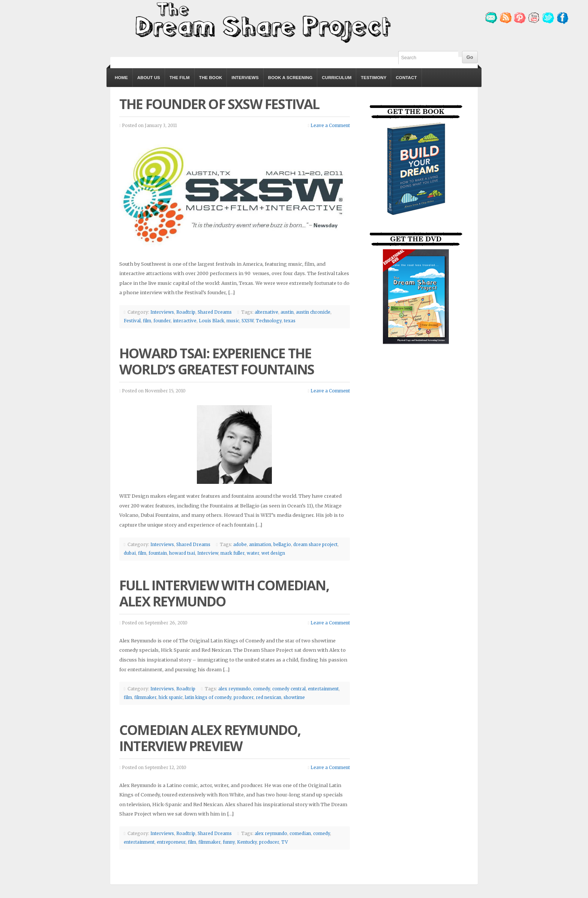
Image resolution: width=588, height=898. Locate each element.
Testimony (373, 78)
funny (229, 842)
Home (121, 78)
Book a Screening (290, 78)
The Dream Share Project (262, 22)
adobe (240, 545)
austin (287, 312)
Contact (406, 78)
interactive (185, 321)
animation (260, 545)
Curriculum (337, 78)
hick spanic (171, 697)
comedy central (289, 689)
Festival (132, 321)
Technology (269, 321)
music (233, 321)
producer (244, 697)
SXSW (247, 321)
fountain (158, 553)
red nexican (268, 697)
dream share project (315, 545)
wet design (273, 553)
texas (290, 321)
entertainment (323, 689)
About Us (149, 78)
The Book (211, 78)
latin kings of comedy (208, 697)
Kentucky (247, 842)
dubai (130, 553)
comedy (262, 689)
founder (162, 321)
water (253, 553)
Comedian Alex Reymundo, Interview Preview (210, 738)
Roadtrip (186, 312)
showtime (294, 697)
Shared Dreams (215, 312)
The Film (180, 78)
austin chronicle (313, 312)
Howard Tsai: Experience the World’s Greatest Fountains (217, 361)
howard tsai (182, 553)
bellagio (282, 545)
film (147, 321)
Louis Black (211, 321)
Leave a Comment (330, 126)
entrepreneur (171, 842)
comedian (300, 834)
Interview (208, 553)
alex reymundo (235, 689)
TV (285, 842)
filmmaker (145, 697)
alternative (266, 312)
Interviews (245, 78)
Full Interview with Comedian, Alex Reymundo (224, 593)
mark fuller (232, 553)
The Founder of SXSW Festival (219, 104)
